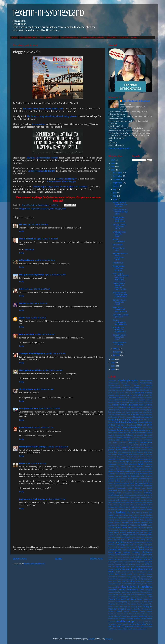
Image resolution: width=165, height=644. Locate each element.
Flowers (112, 474)
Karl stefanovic (137, 502)
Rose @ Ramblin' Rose (29, 409)
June (115, 193)
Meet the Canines (138, 518)
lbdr (127, 507)
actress (123, 395)
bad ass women (115, 412)
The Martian (132, 604)
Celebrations (121, 437)
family (141, 464)
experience (113, 464)
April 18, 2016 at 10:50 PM (47, 239)
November (118, 176)
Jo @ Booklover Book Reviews (32, 499)
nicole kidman (120, 532)
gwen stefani (120, 486)
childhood (119, 440)
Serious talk (118, 245)
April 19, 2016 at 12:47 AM (37, 303)
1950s (122, 388)
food (118, 474)
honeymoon (128, 493)
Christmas (148, 440)
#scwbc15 (137, 385)
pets (138, 539)
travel (119, 611)
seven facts (130, 567)
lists (133, 513)
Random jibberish (145, 547)
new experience (143, 530)
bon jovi (112, 422)
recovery (134, 555)
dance (111, 452)
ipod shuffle (125, 498)
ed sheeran (141, 457)
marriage (117, 518)
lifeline (149, 510)
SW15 (142, 590)
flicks (150, 471)
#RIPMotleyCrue (114, 385)
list (129, 513)
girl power (134, 478)
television (144, 597)
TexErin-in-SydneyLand (48, 13)
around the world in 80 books (132, 402)
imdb (122, 495)
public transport (147, 542)
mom (131, 522)
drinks (119, 457)
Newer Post (20, 559)
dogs (126, 454)
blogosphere (138, 420)
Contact (134, 37)
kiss (151, 505)
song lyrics (131, 577)
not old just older (144, 532)
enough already (119, 462)
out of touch (126, 537)
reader (118, 552)
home (119, 493)
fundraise (118, 476)
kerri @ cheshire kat (28, 239)
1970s (132, 388)
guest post (144, 483)
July (115, 190)
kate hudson (148, 502)
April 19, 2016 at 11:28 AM (49, 409)
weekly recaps (128, 624)
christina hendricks (137, 440)
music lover (121, 527)
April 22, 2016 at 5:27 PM (55, 499)
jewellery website (128, 500)
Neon (122, 530)
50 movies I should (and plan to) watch (120, 309)
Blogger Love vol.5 (119, 249)
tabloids (116, 594)
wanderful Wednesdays (130, 616)
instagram (136, 495)
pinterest (112, 542)
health (150, 488)
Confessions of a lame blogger (61, 181)
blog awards (144, 415)
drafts (146, 454)
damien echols (147, 450)
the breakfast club (120, 604)
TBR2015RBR (124, 597)
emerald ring (114, 459)
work (125, 629)
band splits (143, 412)
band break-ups (132, 412)
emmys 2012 (131, 459)
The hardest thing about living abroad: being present (52, 116)
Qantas (141, 545)
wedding (130, 619)
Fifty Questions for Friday (119, 343)
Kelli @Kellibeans (27, 260)
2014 (113, 363)
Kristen (22, 463)
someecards (113, 577)
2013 (113, 366)
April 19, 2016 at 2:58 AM (44, 335)
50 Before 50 (112, 37)
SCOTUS (111, 564)
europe (135, 462)
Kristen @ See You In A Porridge (33, 447)
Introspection (39, 124)
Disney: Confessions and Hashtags (120, 322)
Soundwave (113, 579)
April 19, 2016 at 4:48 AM (53, 370)
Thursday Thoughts (117, 609)
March (116, 349)
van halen (124, 614)
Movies (131, 525)
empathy (139, 459)
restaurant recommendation (119, 557)
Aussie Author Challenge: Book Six (119, 268)
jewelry (138, 500)
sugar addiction (146, 581)
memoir (124, 520)
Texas (140, 599)
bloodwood (148, 420)
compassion (133, 442)
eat (123, 457)
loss (116, 515)
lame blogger (56, 209)
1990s (146, 388)
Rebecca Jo (24, 289)
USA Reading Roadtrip (69, 37)
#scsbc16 (127, 385)
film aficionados (141, 469)
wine (146, 627)
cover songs (128, 445)
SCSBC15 (125, 564)
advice (127, 398)
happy (138, 488)
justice (128, 502)
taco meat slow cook (126, 594)
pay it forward (128, 539)
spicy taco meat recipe (126, 579)
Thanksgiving (122, 602)
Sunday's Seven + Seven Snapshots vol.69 (120, 257)
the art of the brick (136, 602)
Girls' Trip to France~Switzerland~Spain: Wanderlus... (121, 277)
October (117, 180)
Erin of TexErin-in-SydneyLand (136, 101)
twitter (149, 611)
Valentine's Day (114, 614)
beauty (150, 412)
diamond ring (142, 452)
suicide (128, 584)
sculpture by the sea (136, 564)
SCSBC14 (118, 564)
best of (130, 414)
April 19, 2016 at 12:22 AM (55, 275)
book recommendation (128, 427)
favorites (139, 466)
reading (126, 552)
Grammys (117, 483)
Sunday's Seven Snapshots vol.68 (119, 302)
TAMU (137, 594)
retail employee (141, 557)
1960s (127, 388)
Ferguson (112, 469)
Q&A (136, 545)
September (118, 183)
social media (127, 574)
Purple (131, 545)
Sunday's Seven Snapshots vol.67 (119, 337)
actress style (132, 395)
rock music (138, 559)
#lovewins (134, 383)
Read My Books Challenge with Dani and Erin (120, 295)
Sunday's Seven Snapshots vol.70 (119, 227)
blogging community (120, 420)
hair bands (130, 486)
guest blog (134, 483)
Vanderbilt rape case (144, 614)
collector (123, 443)
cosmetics (112, 445)
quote (150, 545)
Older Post (96, 559)
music (144, 525)
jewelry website (147, 500)
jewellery (118, 500)
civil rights (113, 443)
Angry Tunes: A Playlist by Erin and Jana (120, 204)
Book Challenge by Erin (49, 37)
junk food (121, 502)
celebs (129, 437)
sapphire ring (135, 562)
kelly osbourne (124, 505)
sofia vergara (139, 574)
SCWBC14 (148, 564)
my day (141, 528)
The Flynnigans (26, 389)
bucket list (122, 433)
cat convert (139, 435)
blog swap (115, 417)
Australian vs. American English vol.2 (119, 330)
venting (111, 616)
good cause (138, 481)
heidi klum (122, 490)
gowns (111, 483)
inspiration (128, 495)
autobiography (114, 410)
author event (147, 407)
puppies (125, 545)
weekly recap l (117, 624)
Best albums (113, 415)
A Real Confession (119, 240)
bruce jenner (113, 433)
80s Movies (145, 390)
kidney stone (135, 505)
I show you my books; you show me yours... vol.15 (119, 286)
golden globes (114, 481)
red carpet (142, 555)
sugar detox (113, 584)
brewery (149, 430)
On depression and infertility (41, 171)
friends (111, 476)
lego (131, 507)
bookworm (140, 430)
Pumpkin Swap (115, 545)
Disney (115, 454)
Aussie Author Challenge (125, 405)
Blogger (109, 639)
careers (111, 435)
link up (112, 513)
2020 (113, 160)
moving (137, 525)
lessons (136, 507)
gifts (119, 478)
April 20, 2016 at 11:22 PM (58, 447)
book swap (148, 428)
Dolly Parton (133, 454)
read (64, 209)
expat (141, 462)
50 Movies (124, 37)
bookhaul (112, 430)
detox (134, 452)
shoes (150, 567)
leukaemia (120, 510)
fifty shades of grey (125, 469)
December (118, 173)
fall (119, 464)
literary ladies (142, 513)
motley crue (113, 525)
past (146, 537)
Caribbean (119, 435)
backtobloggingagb (144, 410)
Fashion (149, 464)
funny (125, 476)
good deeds (148, 481)
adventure (120, 398)
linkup (121, 512)
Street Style (117, 581)
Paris (139, 537)
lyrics (126, 515)
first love (145, 471)
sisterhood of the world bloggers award (137, 572)
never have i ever (130, 530)
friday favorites (127, 474)
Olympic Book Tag (115, 535)
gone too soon (127, 481)
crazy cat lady (140, 445)
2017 (113, 167)
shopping (112, 569)
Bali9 (124, 412)
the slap (134, 607)
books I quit (129, 430)
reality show (125, 555)
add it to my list (145, 395)
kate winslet (113, 505)
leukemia (127, 510)
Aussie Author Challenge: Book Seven (119, 219)
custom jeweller (121, 450)
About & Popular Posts (29, 37)
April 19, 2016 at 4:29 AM (55, 354)
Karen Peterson (26, 428)
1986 (141, 388)
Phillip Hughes (146, 540)
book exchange (130, 425)
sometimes (122, 577)
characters (136, 438)
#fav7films (112, 381)
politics (132, 542)
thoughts (147, 606)
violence (117, 616)
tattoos (115, 597)
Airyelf (91, 639)
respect (149, 555)
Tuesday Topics (138, 611)
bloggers (148, 417)
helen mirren (132, 490)
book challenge (129, 422)
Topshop (145, 609)
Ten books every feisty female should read (43, 109)
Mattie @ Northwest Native (30, 370)
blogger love (25, 209)
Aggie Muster (145, 398)
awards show (131, 410)
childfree (112, 440)
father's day (113, 467)
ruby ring (112, 562)
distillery (121, 454)
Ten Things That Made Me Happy (130, 598)
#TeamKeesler (114, 388)
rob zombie (128, 559)
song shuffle (141, 577)
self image (121, 567)
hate (144, 488)
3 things (115, 390)
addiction (112, 398)
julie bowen (113, 502)
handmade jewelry (125, 488)
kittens (111, 507)
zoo (145, 629)
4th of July (122, 390)
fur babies (132, 476)
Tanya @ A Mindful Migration (32, 354)
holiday (111, 493)
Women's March (117, 629)
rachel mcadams (119, 547)
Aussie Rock (113, 407)
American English (121, 400)
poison (127, 542)
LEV (132, 510)
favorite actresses (127, 467)
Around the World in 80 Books (92, 37)
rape (124, 550)
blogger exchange (126, 417)
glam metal (143, 478)
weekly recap (140, 619)
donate (141, 454)
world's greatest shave (135, 629)
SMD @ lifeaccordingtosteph (32, 275)
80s (138, 390)
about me (139, 393)
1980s (137, 388)
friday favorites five (143, 474)
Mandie (22, 303)
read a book (138, 549)
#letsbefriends (114, 383)
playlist (120, 542)
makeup (142, 515)
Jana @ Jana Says (26, 335)
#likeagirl (125, 383)
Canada (139, 433)
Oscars (118, 537)
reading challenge (142, 552)
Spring (144, 579)
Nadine (22, 318)
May (115, 196)
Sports (138, 579)
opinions (112, 537)
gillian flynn (125, 479)
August (116, 186)
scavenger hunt (146, 562)
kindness (145, 505)
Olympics (126, 535)
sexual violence (141, 567)
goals (150, 479)
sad (117, 562)
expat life (45, 209)
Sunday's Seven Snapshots (134, 587)
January (117, 355)
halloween (139, 486)
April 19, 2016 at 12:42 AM (40, 289)
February (117, 352)
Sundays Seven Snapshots (123, 589)
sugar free (121, 584)
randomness (115, 549)
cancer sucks (147, 433)
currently (125, 447)
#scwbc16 (148, 385)
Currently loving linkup (138, 447)
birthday (136, 414)
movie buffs (123, 525)
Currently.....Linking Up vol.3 (121, 316)
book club (120, 425)
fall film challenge (129, 464)
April (115, 199)
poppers (138, 542)
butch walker (131, 433)
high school (148, 490)
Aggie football (135, 398)
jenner (143, 498)
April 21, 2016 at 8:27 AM (36, 463)
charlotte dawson (146, 438)
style (138, 581)
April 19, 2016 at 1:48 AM (36, 318)
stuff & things (129, 581)
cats (146, 435)
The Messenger (143, 604)
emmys (123, 459)
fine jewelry (137, 471)
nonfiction (131, 532)
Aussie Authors (146, 405)
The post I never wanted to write (43, 158)
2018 (113, 163)
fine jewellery (126, 471)
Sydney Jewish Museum (138, 592)
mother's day (147, 522)
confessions (146, 442)
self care (112, 567)
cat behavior (128, 435)
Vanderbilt (132, 614)
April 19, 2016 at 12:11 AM (45, 260)
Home (15, 37)
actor (117, 395)
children (126, 440)
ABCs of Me (130, 393)
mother (137, 522)
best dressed (122, 415)
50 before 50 (118, 263)
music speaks (133, 528)
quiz (146, 545)
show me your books (126, 569)
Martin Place (126, 518)
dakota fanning (135, 450)
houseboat (138, 493)
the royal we (125, 607)
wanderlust (143, 616)
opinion (149, 535)
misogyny (118, 522)
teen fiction (135, 597)
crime (118, 447)
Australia (122, 407)
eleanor (149, 457)
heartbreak (113, 490)
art (145, 402)
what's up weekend (124, 627)
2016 (113, 170)
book (118, 422)
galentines (148, 476)
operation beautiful (137, 535)
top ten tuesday (134, 609)
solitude (149, 574)
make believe (134, 515)
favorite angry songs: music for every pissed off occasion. (61, 187)
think (140, 607)
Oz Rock (134, 537)
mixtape (125, 522)
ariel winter (117, 402)
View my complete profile (119, 148)
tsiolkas (126, 611)
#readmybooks (146, 383)
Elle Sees (23, 225)
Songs (150, 577)
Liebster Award (140, 510)
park (143, 537)
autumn (123, 410)
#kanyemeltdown (146, 381)
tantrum (142, 594)
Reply (22, 231)
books (120, 430)
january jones (135, 498)
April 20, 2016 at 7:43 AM (43, 428)
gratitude (125, 483)
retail (132, 557)
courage (120, 445)
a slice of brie (119, 393)
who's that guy (138, 627)
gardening (112, 478)
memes (118, 520)
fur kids (141, 476)
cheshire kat (29, 250)
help (140, 490)
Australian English (134, 407)
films (119, 471)
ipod (118, 498)
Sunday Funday (136, 584)
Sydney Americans (123, 592)
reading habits (114, 555)
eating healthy (131, 457)
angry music (134, 400)
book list (141, 425)
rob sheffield (119, 559)
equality (129, 462)
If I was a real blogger (66, 179)
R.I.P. (110, 547)
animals (142, 400)
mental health (133, 520)
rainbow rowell (131, 547)
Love (121, 515)
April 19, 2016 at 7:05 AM (44, 389)
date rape (118, 452)
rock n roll (148, 559)
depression (36, 209)
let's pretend (144, 507)
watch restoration (120, 619)
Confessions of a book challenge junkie (120, 212)
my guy (147, 528)
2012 (113, 369)
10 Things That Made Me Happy (119, 234)
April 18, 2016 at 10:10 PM (38, 225)
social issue (114, 574)
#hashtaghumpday (128, 380)
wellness (138, 624)
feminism (148, 466)
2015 (113, 359)
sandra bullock (124, 562)
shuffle (118, 572)
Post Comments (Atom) (34, 564)
